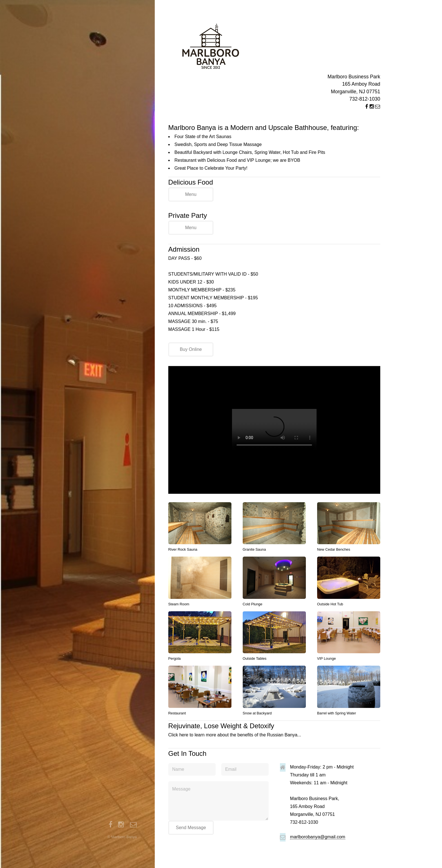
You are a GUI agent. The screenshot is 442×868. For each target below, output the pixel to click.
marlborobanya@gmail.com (318, 837)
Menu (191, 194)
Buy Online (191, 349)
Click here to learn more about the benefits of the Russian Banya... (274, 729)
